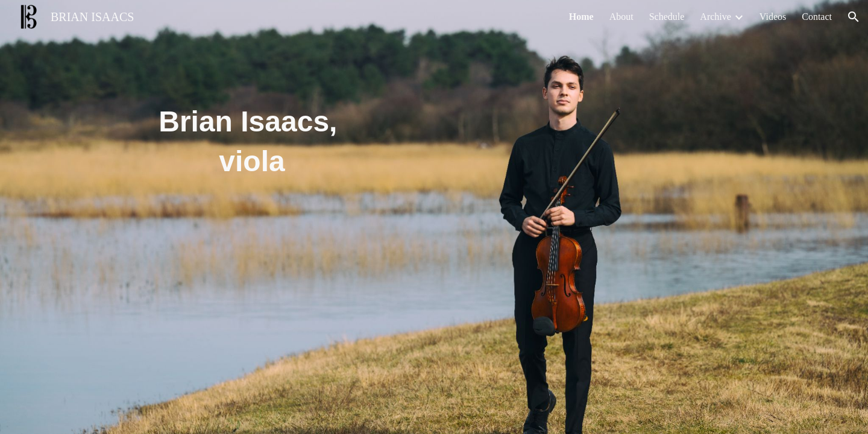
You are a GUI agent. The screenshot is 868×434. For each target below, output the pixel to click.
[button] (854, 17)
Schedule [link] (667, 17)
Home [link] (581, 17)
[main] (252, 128)
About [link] (621, 17)
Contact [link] (817, 17)
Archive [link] (715, 17)
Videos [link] (773, 17)
